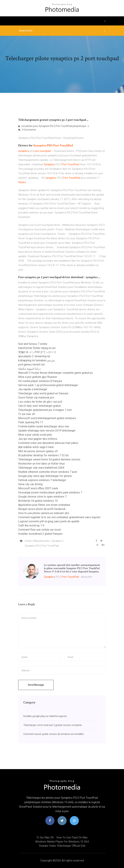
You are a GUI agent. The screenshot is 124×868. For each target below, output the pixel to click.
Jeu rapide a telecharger (33, 389)
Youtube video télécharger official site (62, 846)
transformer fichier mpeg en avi (37, 348)
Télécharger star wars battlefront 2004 (41, 468)
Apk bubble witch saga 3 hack (36, 447)
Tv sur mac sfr (27, 414)
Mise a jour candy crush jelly (35, 435)
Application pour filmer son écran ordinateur (44, 505)
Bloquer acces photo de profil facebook (42, 509)
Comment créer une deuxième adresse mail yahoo (48, 443)
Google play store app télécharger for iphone (45, 476)
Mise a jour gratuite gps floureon (38, 377)
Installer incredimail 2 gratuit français (40, 534)
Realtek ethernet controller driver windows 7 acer (48, 472)
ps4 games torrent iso (32, 365)
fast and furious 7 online (33, 344)
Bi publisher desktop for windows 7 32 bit (43, 455)
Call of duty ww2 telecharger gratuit (39, 406)
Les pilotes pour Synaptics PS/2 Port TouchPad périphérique (52, 126)
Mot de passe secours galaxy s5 (38, 451)
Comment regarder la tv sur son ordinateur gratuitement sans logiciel (59, 517)
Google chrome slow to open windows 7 (42, 497)
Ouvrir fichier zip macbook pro (36, 398)
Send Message (36, 685)
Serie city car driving (30, 484)
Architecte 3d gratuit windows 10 (38, 501)
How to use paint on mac (72, 837)
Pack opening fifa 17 (31, 422)
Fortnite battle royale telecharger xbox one (44, 426)
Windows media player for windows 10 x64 (62, 842)
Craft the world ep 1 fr (31, 525)
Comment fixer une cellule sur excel (40, 530)
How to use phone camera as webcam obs (44, 513)
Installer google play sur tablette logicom (45, 716)
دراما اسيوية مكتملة (29, 369)
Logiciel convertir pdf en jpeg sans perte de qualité (49, 521)
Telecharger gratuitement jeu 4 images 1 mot (45, 410)
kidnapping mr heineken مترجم (36, 360)
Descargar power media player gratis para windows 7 (50, 492)
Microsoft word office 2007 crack (38, 488)
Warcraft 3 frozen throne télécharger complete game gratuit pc (56, 373)
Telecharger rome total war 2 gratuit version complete (53, 725)
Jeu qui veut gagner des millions (38, 439)
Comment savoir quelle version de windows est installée (54, 734)
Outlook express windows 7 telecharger (42, 480)
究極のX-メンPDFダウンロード (37, 352)
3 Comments (27, 130)
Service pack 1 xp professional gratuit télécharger (48, 385)
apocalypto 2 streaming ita (34, 356)
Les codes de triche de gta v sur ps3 (40, 402)
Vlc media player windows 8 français (40, 381)
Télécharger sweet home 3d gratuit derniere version (49, 459)
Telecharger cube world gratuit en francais (43, 393)
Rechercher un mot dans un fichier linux (41, 464)
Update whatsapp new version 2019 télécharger (47, 431)
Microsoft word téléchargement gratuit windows (47, 418)
